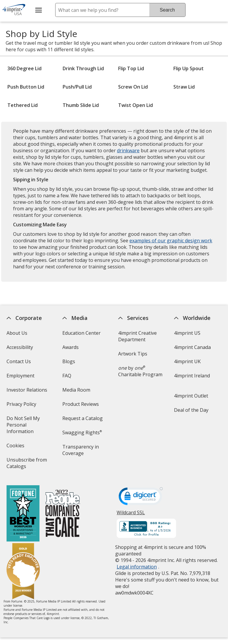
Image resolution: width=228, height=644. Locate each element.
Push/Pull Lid (77, 87)
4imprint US (187, 333)
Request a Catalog (83, 418)
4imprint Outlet (191, 396)
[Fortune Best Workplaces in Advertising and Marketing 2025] (23, 514)
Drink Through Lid (83, 68)
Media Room (76, 390)
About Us (17, 333)
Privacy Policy (22, 406)
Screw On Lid (133, 87)
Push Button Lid (26, 87)
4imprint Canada (192, 347)
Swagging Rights (82, 432)
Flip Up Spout (189, 68)
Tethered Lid (23, 105)
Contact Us (18, 361)
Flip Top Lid (131, 68)
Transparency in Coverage (81, 452)
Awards (71, 347)
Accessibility (19, 347)
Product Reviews (81, 404)
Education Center (81, 333)
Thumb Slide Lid (81, 105)
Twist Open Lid (136, 105)
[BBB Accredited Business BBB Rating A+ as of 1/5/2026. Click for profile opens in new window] (146, 529)
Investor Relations (27, 392)
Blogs (69, 361)
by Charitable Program (140, 371)
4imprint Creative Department (137, 336)
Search (167, 10)
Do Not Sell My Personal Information (28, 427)
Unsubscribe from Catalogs (26, 465)
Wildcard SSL (131, 515)
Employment (20, 376)
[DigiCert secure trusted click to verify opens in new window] (141, 498)
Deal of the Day (191, 410)
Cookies (16, 447)
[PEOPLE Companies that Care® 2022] (62, 514)
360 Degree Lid (24, 68)
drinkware (128, 150)
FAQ (67, 376)
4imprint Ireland (192, 376)
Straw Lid (184, 87)
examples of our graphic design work (171, 241)
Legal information (137, 567)
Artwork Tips (133, 354)
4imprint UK (187, 361)
